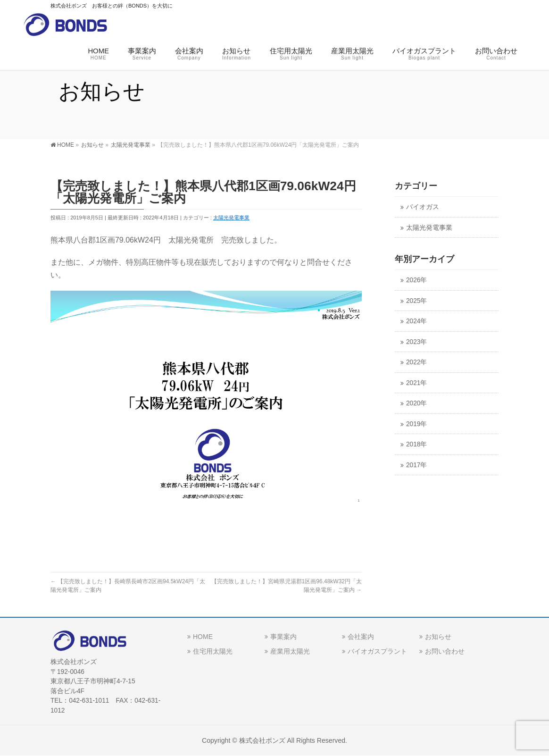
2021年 (416, 383)
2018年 (416, 444)
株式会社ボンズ (262, 740)
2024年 (416, 321)
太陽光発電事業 (231, 218)
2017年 (416, 465)
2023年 (416, 342)
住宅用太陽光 (213, 651)
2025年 (416, 301)
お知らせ (438, 637)
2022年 (416, 362)
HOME (203, 637)
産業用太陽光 (290, 651)
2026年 (416, 280)
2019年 (416, 424)
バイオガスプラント (377, 651)
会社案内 (361, 637)
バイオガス (423, 207)
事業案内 (283, 637)
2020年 (416, 403)
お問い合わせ (445, 651)
